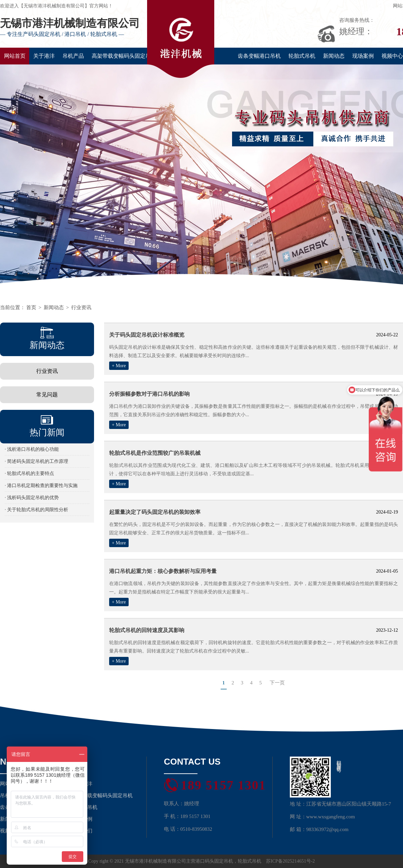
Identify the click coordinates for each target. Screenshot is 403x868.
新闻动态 (334, 56)
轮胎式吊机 (302, 56)
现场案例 (363, 56)
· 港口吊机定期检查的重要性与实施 (41, 486)
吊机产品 (73, 56)
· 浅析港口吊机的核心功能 (32, 449)
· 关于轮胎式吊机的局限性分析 (36, 510)
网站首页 (15, 56)
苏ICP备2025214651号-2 (290, 861)
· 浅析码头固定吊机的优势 (32, 498)
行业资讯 (81, 307)
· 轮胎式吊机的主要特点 (29, 473)
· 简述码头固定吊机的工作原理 (36, 461)
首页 (31, 307)
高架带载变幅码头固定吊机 (124, 56)
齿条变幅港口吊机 (259, 56)
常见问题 (47, 395)
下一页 (277, 683)
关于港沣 (44, 56)
